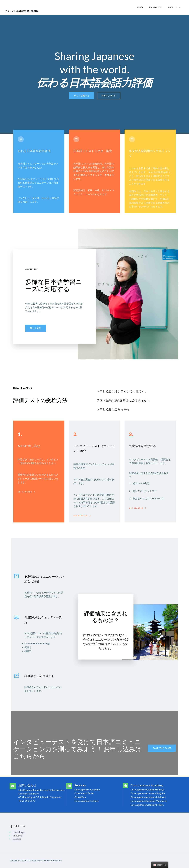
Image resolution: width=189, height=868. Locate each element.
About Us (175, 7)
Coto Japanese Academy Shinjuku (148, 793)
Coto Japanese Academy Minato (147, 805)
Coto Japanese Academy (87, 789)
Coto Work (80, 797)
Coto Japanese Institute (87, 801)
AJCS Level (156, 7)
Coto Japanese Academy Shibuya (147, 789)
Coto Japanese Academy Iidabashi (148, 797)
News (140, 7)
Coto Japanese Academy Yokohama (149, 801)
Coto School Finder (84, 793)
